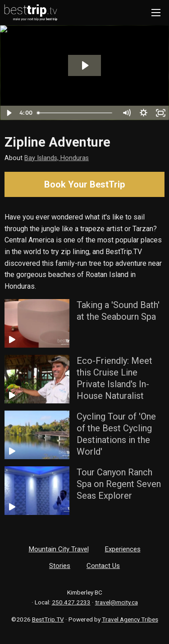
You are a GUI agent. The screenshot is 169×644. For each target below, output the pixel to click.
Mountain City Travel (59, 549)
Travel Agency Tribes (130, 619)
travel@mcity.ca (116, 602)
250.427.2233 (71, 602)
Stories (60, 566)
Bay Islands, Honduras (57, 158)
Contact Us (103, 566)
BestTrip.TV (48, 619)
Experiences (123, 549)
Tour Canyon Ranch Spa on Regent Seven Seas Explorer (119, 484)
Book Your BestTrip (84, 184)
